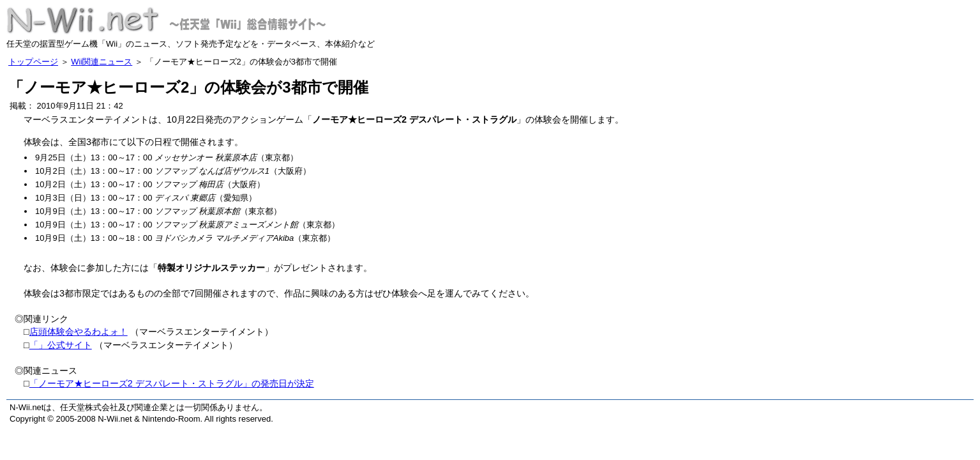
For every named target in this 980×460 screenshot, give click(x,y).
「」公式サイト (61, 345)
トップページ (33, 62)
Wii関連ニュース (102, 62)
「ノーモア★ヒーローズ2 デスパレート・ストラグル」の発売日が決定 (172, 383)
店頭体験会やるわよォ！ (79, 332)
